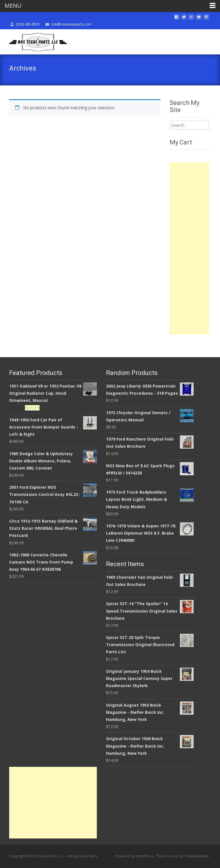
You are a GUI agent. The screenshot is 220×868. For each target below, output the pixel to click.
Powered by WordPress (135, 856)
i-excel (174, 856)
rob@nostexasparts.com (71, 24)
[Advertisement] (189, 248)
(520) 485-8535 (28, 24)
